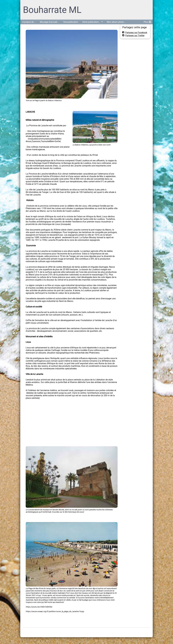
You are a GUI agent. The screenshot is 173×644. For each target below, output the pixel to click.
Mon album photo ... (116, 22)
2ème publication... (91, 22)
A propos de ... (29, 22)
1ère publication (70, 22)
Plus (147, 21)
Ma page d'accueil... (49, 22)
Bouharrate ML (52, 10)
